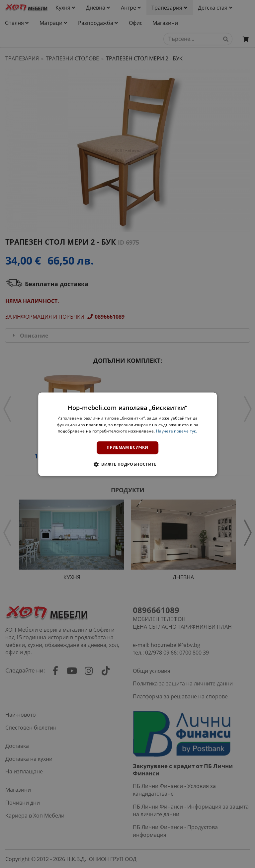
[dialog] (127, 434)
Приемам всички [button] (127, 448)
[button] (127, 464)
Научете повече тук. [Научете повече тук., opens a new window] (177, 431)
